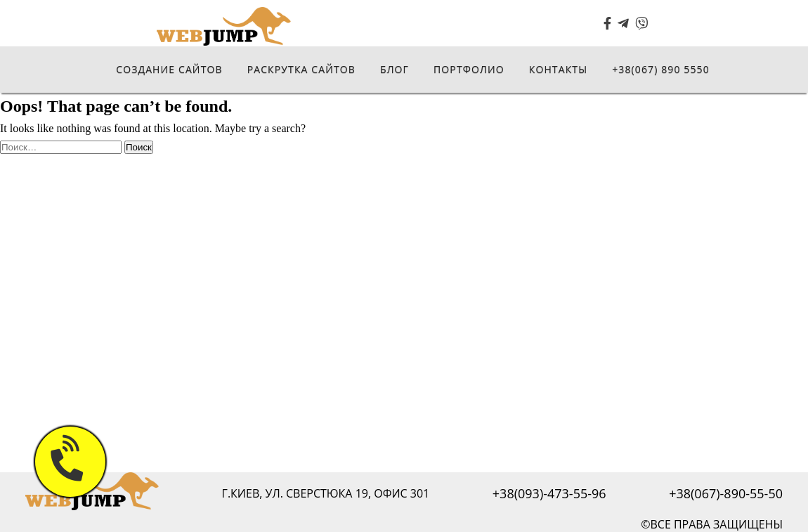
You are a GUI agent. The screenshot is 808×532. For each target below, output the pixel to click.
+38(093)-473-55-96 (549, 493)
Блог (395, 69)
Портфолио (469, 69)
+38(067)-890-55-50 (726, 493)
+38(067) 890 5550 (661, 69)
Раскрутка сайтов (301, 69)
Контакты (558, 69)
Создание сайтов (169, 69)
